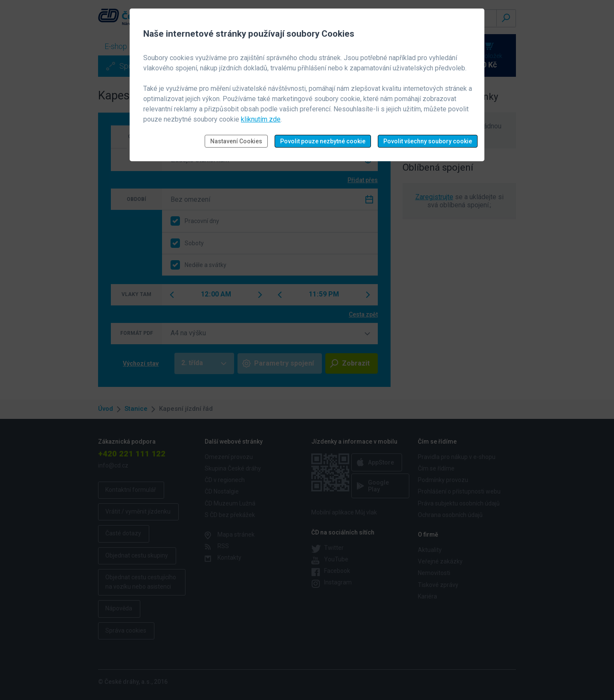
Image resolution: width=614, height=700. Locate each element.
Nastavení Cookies (236, 141)
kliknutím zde (261, 119)
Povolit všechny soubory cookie (428, 141)
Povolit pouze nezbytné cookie (323, 141)
